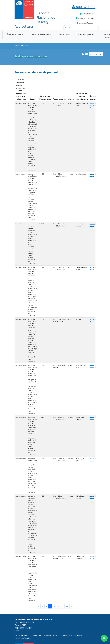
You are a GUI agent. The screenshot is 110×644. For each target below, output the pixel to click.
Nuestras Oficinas (85, 18)
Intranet (24, 635)
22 (67, 606)
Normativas (65, 35)
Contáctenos (87, 14)
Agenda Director (85, 23)
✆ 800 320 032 (84, 7)
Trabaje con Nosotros (23, 638)
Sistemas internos (35, 635)
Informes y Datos (86, 35)
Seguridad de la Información (71, 635)
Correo (17, 635)
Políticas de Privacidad (51, 635)
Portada (17, 46)
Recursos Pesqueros (40, 35)
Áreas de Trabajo (14, 35)
